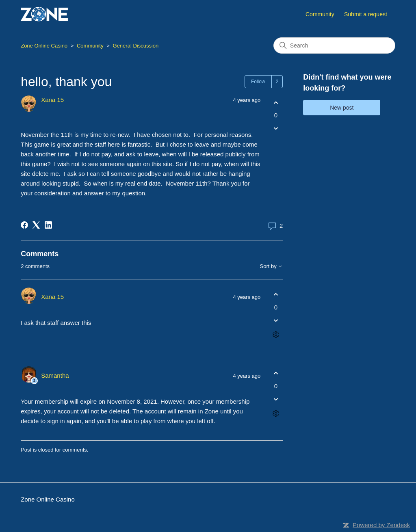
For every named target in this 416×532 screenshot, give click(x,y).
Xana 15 (52, 100)
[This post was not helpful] (276, 129)
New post (342, 108)
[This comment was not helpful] (276, 320)
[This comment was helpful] (276, 295)
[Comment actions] (276, 334)
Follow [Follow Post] (258, 82)
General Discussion (136, 46)
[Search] (334, 45)
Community (320, 14)
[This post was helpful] (276, 103)
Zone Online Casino (44, 46)
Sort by (272, 266)
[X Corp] (36, 225)
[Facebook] (24, 225)
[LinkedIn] (48, 225)
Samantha (55, 375)
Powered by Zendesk (381, 525)
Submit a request (366, 14)
